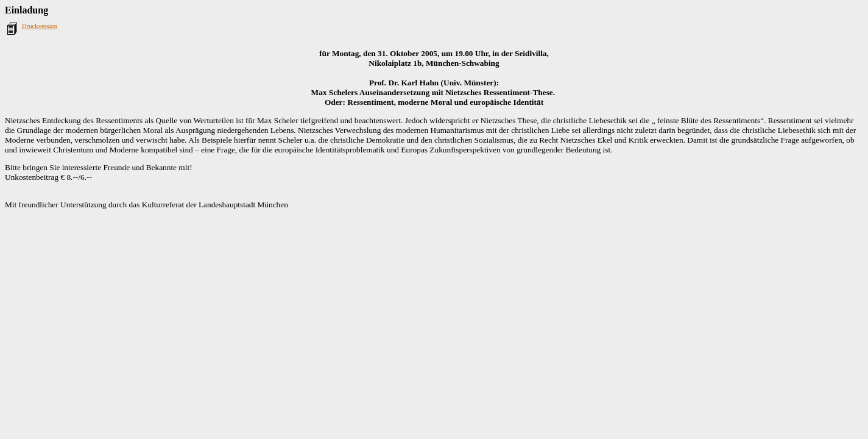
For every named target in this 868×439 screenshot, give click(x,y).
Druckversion (40, 26)
